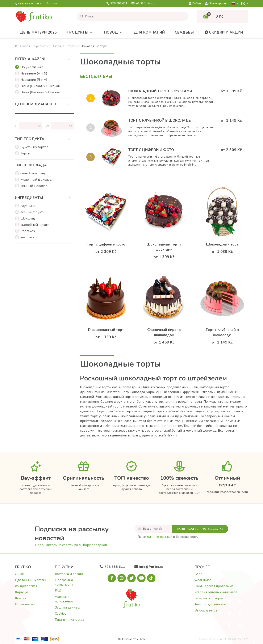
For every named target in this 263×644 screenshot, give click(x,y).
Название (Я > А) (34, 80)
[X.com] (131, 578)
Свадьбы (184, 32)
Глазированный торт (106, 330)
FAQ (58, 591)
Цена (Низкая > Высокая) (41, 86)
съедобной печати (35, 225)
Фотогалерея (25, 604)
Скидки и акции (223, 32)
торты (72, 46)
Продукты (80, 32)
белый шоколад (33, 173)
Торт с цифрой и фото (151, 150)
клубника (28, 206)
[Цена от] (29, 126)
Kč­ (243, 3)
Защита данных (67, 607)
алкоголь (27, 237)
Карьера (22, 592)
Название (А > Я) (34, 73)
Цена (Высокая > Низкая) (41, 92)
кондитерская (26, 586)
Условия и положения (64, 599)
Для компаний (149, 32)
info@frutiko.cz (143, 4)
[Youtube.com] (141, 578)
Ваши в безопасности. (168, 537)
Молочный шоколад (36, 180)
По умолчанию (32, 67)
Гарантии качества (69, 620)
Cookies (61, 614)
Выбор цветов (206, 610)
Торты (25, 153)
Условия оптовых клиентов (216, 592)
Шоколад (28, 218)
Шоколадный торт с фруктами (160, 91)
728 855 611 (117, 4)
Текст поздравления (210, 604)
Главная (22, 46)
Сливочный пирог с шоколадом (164, 332)
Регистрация (216, 4)
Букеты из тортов (34, 147)
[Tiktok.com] (151, 578)
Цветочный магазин (31, 580)
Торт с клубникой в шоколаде (160, 121)
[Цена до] (60, 126)
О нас (19, 574)
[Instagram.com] (122, 578)
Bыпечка (58, 46)
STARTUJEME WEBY (232, 639)
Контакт (52, 4)
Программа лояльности (64, 582)
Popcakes (28, 231)
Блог (198, 574)
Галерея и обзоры (209, 598)
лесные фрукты (33, 212)
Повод (114, 32)
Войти (195, 4)
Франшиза (203, 580)
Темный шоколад (34, 186)
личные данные (160, 537)
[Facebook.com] (112, 578)
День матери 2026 (38, 32)
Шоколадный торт (222, 244)
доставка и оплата (28, 4)
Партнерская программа (214, 586)
